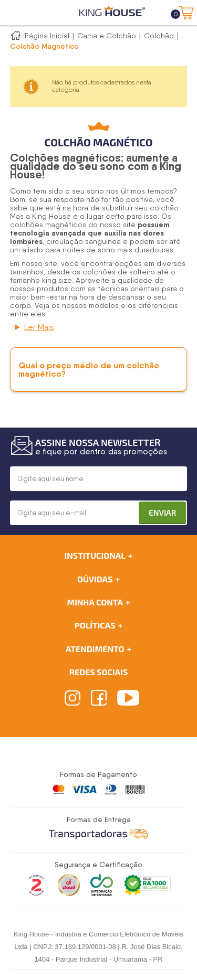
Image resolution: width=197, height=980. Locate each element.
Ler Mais (39, 327)
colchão (164, 208)
